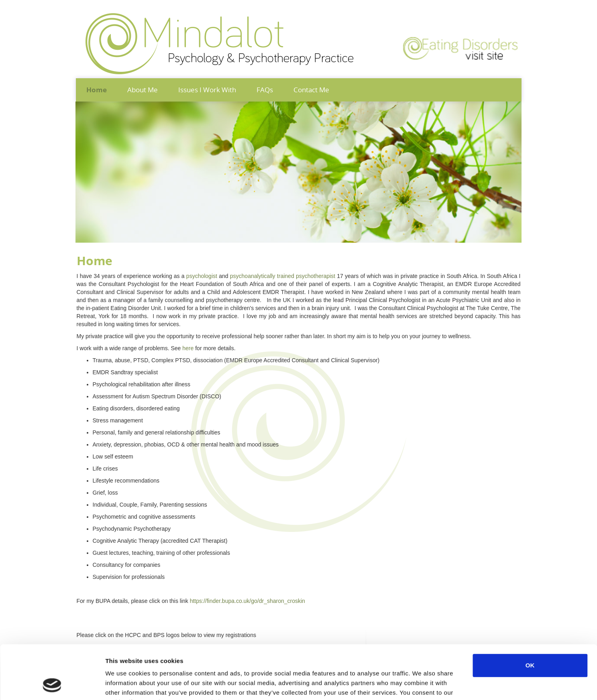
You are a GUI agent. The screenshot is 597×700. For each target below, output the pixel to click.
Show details (421, 684)
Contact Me (311, 90)
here (188, 348)
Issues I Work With (207, 90)
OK (530, 615)
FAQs (265, 90)
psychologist (203, 276)
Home (97, 90)
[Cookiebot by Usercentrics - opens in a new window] (52, 684)
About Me (143, 90)
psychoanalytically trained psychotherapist (283, 276)
